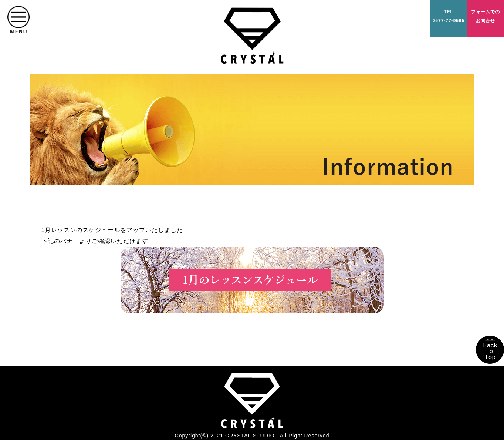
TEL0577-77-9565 (449, 16)
